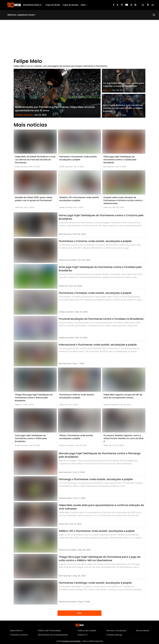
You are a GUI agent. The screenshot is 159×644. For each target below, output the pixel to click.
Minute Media (143, 631)
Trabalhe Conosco (19, 635)
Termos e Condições (116, 631)
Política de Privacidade (49, 631)
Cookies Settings (114, 635)
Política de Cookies (87, 631)
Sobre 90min (16, 631)
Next (79, 613)
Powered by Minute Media (71, 641)
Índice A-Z (83, 635)
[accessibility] (148, 5)
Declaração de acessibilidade (53, 635)
